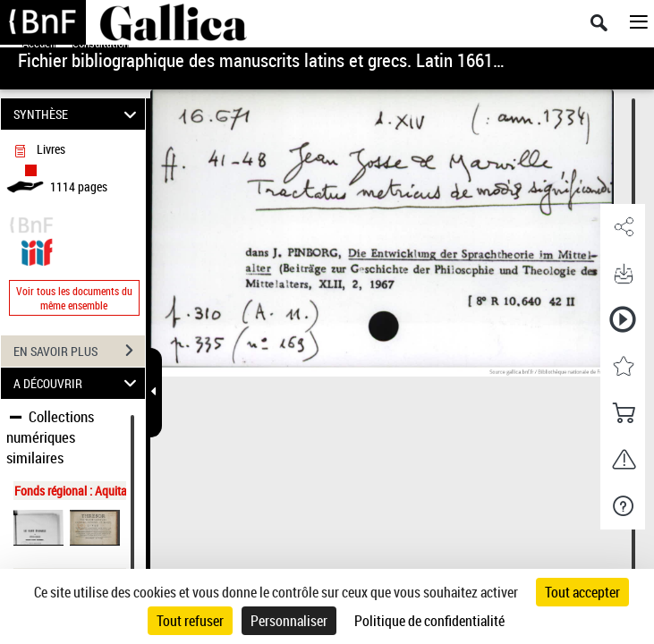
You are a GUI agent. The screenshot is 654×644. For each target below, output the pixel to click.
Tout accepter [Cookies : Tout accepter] (582, 592)
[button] (623, 227)
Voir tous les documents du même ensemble (74, 298)
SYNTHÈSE (77, 114)
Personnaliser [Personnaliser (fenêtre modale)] (289, 621)
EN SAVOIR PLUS (79, 351)
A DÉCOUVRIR (77, 383)
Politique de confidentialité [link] (429, 621)
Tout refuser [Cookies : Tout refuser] (190, 621)
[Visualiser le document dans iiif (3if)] (37, 250)
